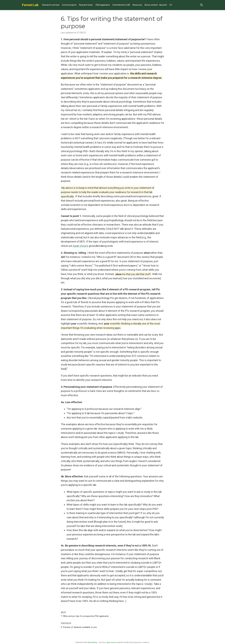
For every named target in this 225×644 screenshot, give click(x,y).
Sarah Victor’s (81, 246)
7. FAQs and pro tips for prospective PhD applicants (85, 616)
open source (111, 642)
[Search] (202, 5)
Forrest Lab (30, 5)
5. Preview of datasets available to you (79, 627)
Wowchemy (92, 642)
